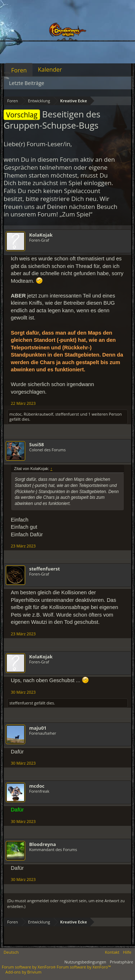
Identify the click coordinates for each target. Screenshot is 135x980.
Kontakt (112, 952)
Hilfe (127, 952)
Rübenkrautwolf (39, 414)
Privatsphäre (121, 962)
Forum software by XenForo (29, 967)
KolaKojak (41, 235)
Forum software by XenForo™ (84, 967)
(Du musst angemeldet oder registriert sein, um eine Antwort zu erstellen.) (66, 903)
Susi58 (37, 444)
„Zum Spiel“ (76, 214)
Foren (19, 70)
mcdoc (15, 414)
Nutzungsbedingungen (85, 962)
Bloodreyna (42, 844)
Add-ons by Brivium (23, 972)
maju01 (38, 728)
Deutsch (11, 952)
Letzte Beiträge (27, 83)
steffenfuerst (67, 414)
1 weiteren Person (105, 414)
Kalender (50, 70)
